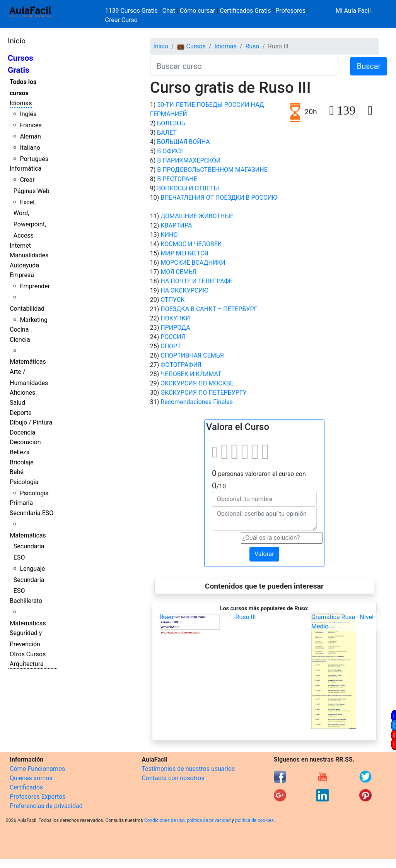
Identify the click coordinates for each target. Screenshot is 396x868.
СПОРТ (171, 346)
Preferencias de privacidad (46, 806)
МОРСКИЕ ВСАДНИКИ (193, 263)
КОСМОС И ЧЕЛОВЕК (191, 244)
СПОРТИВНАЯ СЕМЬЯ (192, 355)
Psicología (24, 482)
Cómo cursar (198, 11)
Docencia (22, 432)
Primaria (21, 503)
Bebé (17, 472)
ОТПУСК (172, 300)
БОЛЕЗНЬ (171, 123)
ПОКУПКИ (175, 318)
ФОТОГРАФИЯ (181, 365)
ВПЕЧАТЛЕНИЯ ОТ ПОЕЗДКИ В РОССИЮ (219, 198)
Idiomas (21, 103)
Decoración (25, 442)
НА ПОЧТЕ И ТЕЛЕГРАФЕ (196, 281)
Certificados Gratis (245, 11)
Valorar (264, 554)
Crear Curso (121, 20)
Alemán (30, 136)
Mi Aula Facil (353, 11)
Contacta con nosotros (173, 778)
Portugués (34, 159)
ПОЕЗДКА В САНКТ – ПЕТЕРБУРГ (209, 309)
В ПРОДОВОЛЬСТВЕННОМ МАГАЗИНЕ (212, 170)
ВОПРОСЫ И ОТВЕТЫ (188, 188)
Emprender (35, 286)
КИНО (169, 235)
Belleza (20, 452)
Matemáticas (28, 362)
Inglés (28, 114)
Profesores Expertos (38, 797)
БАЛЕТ (167, 133)
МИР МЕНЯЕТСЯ (184, 253)
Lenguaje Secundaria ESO (29, 580)
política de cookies (254, 820)
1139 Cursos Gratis (132, 11)
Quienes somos (31, 778)
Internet (20, 246)
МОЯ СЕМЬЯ (178, 272)
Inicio (17, 41)
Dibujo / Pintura (31, 422)
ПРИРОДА (175, 328)
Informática (26, 169)
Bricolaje (22, 462)
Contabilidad (27, 309)
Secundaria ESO (32, 513)
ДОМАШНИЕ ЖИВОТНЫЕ (197, 216)
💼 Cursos (191, 46)
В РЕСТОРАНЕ (177, 179)
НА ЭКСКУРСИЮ (184, 290)
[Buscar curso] (244, 66)
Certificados (26, 787)
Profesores (290, 11)
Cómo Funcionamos (37, 769)
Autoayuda (24, 265)
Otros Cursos (28, 654)
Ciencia (20, 340)
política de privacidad (209, 820)
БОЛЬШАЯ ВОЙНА (183, 142)
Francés (31, 125)
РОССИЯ (173, 337)
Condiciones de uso (165, 820)
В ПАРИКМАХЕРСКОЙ (189, 160)
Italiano (30, 148)
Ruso (252, 46)
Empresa (22, 275)
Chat (169, 11)
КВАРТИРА (176, 225)
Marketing (33, 320)
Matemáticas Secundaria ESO (28, 547)
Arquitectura (26, 664)
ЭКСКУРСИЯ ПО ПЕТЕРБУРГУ (204, 393)
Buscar (369, 66)
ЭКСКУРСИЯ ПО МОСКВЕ (197, 383)
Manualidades (29, 255)
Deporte (21, 413)
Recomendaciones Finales (197, 402)
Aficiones (22, 393)
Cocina (19, 330)
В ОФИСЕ (170, 151)
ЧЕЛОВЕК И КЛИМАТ (191, 374)
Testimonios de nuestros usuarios (188, 769)
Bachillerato (26, 601)
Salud (17, 403)
